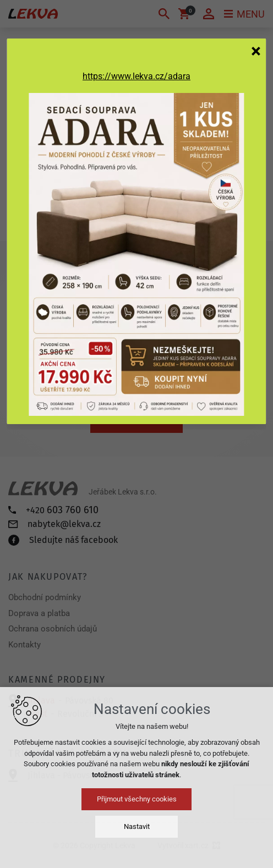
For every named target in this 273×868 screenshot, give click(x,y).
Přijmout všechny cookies (137, 799)
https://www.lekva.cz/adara (136, 76)
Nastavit (137, 826)
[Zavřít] (256, 51)
